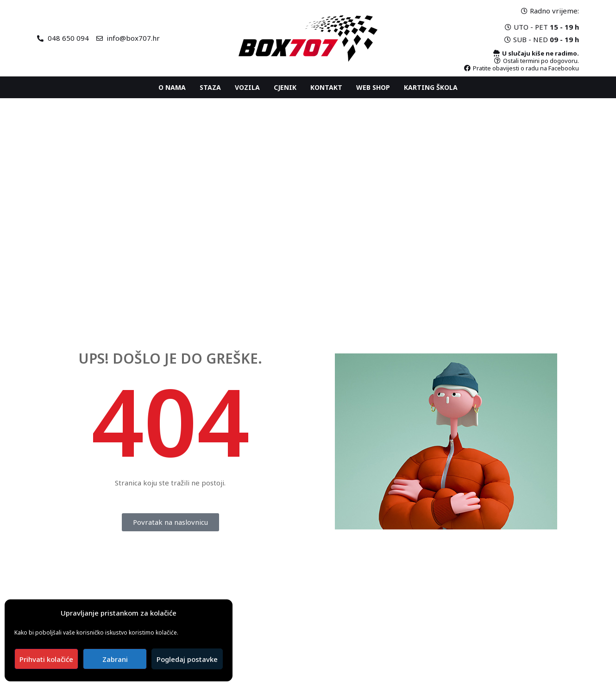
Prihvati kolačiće (46, 659)
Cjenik (285, 87)
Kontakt (326, 87)
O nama (172, 87)
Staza (210, 87)
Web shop (373, 87)
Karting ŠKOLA (431, 87)
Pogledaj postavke (187, 659)
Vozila (247, 87)
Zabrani (115, 659)
